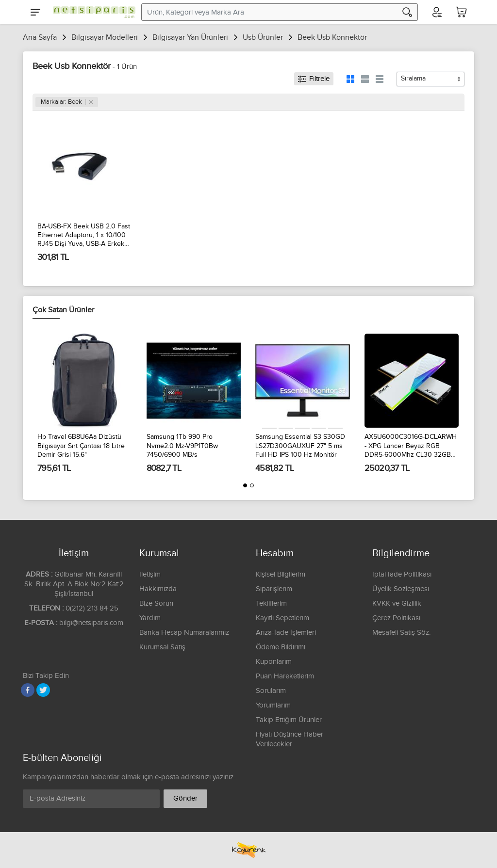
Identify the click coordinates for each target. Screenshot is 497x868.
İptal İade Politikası (402, 574)
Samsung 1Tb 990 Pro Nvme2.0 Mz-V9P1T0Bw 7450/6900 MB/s (182, 446)
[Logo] (92, 12)
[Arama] (407, 12)
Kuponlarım (274, 662)
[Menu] (35, 12)
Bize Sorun (156, 603)
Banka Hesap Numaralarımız (184, 633)
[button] (245, 485)
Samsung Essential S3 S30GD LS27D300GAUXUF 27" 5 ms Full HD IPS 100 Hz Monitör (300, 446)
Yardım (150, 618)
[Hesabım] (436, 12)
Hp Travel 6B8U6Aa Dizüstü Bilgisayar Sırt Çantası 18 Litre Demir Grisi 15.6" (81, 446)
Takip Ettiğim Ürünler (289, 720)
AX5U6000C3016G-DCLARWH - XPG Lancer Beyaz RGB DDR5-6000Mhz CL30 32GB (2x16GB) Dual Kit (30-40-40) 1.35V (411, 446)
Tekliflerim (271, 603)
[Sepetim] (462, 12)
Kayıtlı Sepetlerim (282, 618)
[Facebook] (28, 690)
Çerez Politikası (396, 618)
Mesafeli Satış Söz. (401, 633)
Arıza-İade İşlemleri (286, 633)
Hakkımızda (158, 589)
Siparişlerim (274, 589)
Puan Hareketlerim (285, 676)
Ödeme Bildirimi (281, 647)
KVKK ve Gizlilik (397, 603)
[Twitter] (43, 690)
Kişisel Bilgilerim (281, 574)
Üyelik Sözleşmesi (401, 589)
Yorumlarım (273, 705)
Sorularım (271, 691)
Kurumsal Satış (162, 647)
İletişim (150, 574)
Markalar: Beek (67, 102)
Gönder (185, 798)
